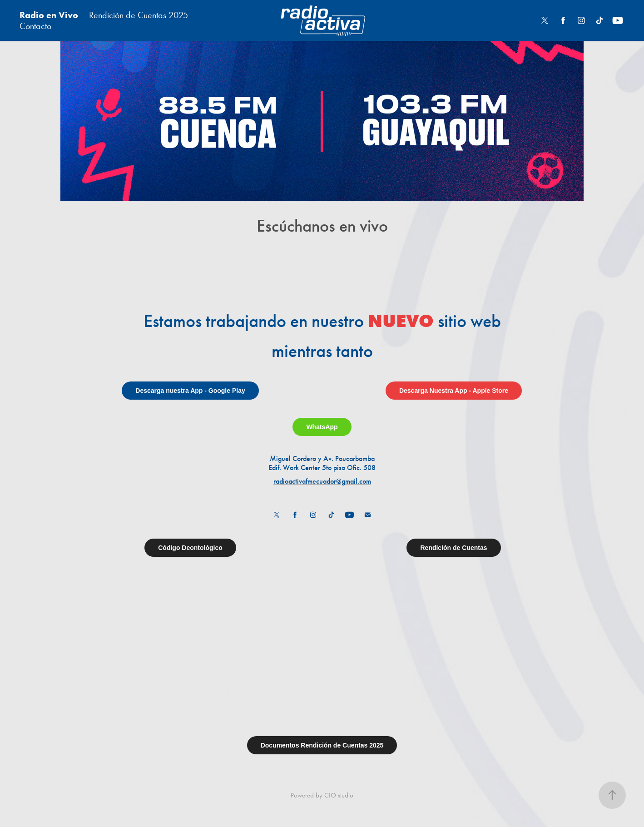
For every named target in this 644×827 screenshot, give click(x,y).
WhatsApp (322, 427)
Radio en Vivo (49, 15)
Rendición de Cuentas (453, 548)
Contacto (35, 26)
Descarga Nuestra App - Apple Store (454, 391)
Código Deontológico (190, 548)
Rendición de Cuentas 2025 (139, 15)
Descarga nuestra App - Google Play (190, 391)
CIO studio (339, 795)
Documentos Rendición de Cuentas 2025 (322, 745)
